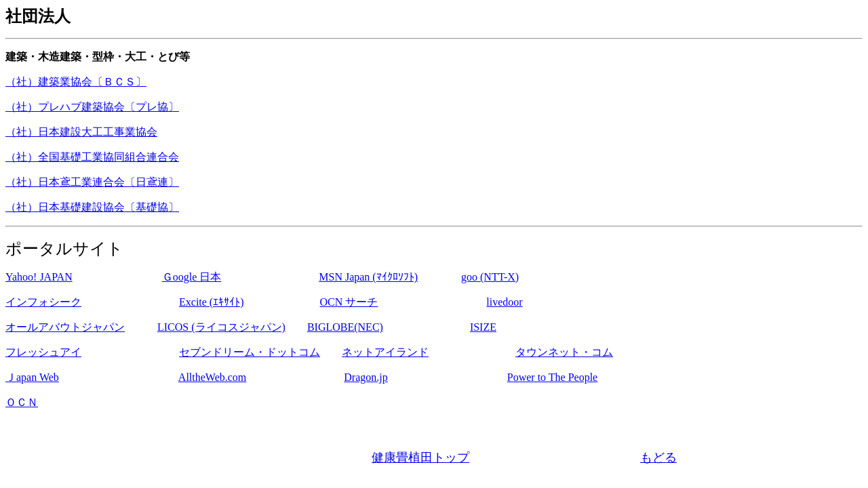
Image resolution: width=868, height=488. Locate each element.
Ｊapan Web (32, 377)
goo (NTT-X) (490, 277)
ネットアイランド (385, 352)
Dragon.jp (366, 377)
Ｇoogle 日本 (192, 277)
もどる (658, 457)
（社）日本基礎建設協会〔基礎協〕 (92, 207)
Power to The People (552, 377)
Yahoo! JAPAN (39, 277)
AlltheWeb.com (212, 377)
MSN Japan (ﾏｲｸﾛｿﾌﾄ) (368, 277)
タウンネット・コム (564, 352)
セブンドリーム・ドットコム (250, 352)
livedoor (504, 302)
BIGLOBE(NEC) (345, 327)
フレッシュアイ (43, 352)
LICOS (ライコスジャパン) (221, 327)
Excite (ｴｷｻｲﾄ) (212, 302)
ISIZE (483, 327)
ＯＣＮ (22, 402)
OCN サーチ (349, 302)
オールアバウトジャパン (65, 327)
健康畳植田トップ (420, 457)
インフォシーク (43, 302)
